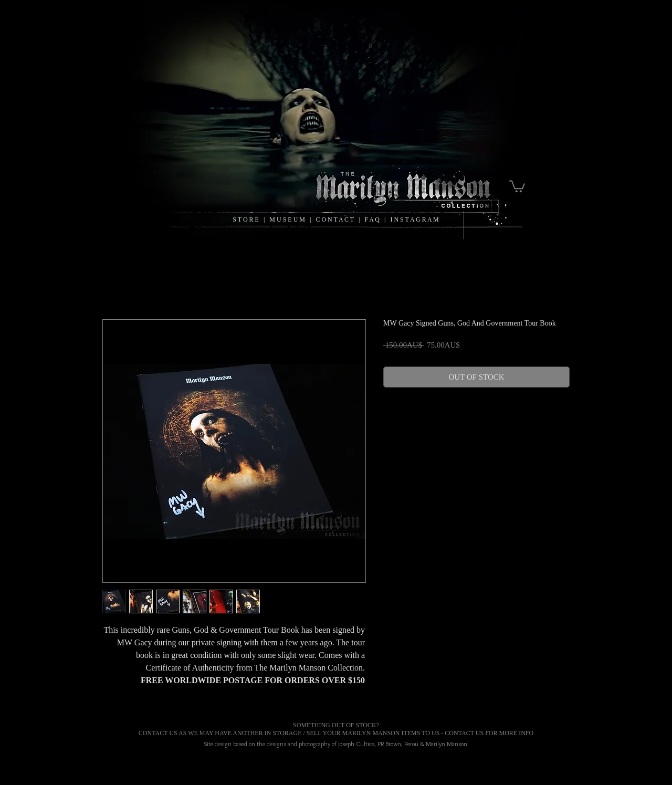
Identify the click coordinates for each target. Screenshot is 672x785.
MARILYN (357, 733)
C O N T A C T (337, 219)
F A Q (372, 219)
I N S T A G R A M (414, 219)
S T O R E (246, 219)
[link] (517, 186)
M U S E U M (288, 219)
